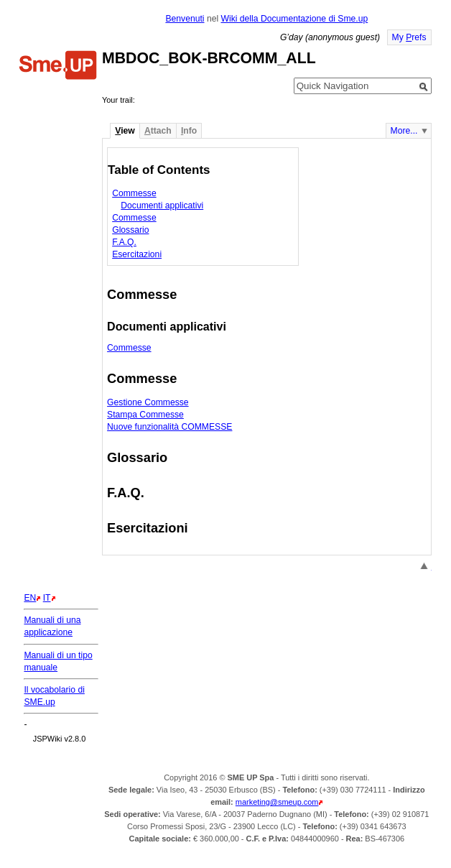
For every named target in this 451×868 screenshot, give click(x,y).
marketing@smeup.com (277, 802)
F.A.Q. (124, 242)
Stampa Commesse (145, 415)
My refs (409, 37)
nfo (189, 131)
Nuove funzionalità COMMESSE (169, 427)
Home (58, 67)
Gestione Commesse (148, 402)
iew (125, 131)
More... (404, 131)
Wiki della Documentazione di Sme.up (294, 19)
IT (47, 598)
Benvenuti (185, 19)
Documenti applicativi (162, 206)
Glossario (130, 230)
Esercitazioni (137, 254)
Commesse (134, 193)
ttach (158, 131)
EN (30, 598)
